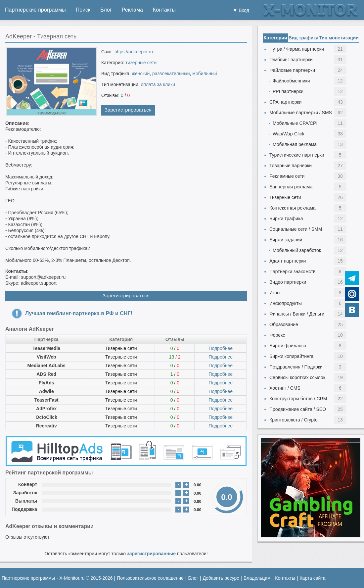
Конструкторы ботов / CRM (298, 399)
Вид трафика (303, 38)
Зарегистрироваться (128, 110)
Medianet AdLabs (46, 366)
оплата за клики (158, 84)
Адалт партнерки (288, 261)
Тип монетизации (339, 38)
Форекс (277, 335)
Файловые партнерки (292, 70)
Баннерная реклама (291, 187)
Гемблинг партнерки (291, 60)
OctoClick (46, 417)
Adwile (46, 391)
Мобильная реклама (295, 144)
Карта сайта (312, 578)
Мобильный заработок (297, 250)
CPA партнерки (285, 102)
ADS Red (46, 374)
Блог (106, 10)
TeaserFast (46, 400)
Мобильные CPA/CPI (295, 123)
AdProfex (46, 409)
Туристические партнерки (297, 155)
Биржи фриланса (288, 346)
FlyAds (46, 383)
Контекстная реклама (293, 208)
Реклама (132, 10)
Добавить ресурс (221, 578)
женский (141, 73)
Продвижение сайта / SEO (298, 409)
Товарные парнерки (291, 166)
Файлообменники (291, 81)
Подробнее (221, 348)
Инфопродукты (286, 303)
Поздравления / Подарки (296, 367)
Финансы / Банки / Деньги (297, 314)
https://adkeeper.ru (134, 52)
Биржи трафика (286, 219)
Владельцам (257, 578)
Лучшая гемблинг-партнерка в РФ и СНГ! (79, 313)
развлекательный (171, 73)
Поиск (83, 10)
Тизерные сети (121, 348)
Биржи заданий (286, 240)
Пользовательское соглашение (150, 578)
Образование (284, 324)
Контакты (164, 10)
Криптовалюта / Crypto (294, 420)
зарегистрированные (151, 554)
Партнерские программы (35, 10)
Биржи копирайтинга (291, 356)
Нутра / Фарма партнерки (297, 49)
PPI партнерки (288, 91)
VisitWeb (46, 357)
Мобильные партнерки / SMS (301, 113)
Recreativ (46, 426)
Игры (275, 293)
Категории (275, 38)
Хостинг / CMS (285, 388)
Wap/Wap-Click (288, 134)
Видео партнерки (288, 282)
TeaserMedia (46, 348)
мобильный (205, 73)
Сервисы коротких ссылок (297, 377)
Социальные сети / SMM (296, 229)
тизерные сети (141, 63)
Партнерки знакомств (292, 271)
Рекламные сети (287, 176)
